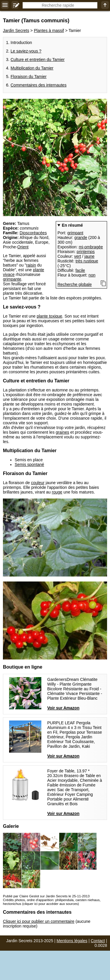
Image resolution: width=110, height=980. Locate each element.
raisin (31, 265)
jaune (89, 256)
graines (62, 432)
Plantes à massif (49, 30)
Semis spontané (29, 464)
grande (81, 238)
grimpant (75, 233)
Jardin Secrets (16, 30)
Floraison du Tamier (29, 77)
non (92, 275)
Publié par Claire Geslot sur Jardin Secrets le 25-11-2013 (46, 896)
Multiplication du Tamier (32, 68)
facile (80, 270)
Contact (98, 941)
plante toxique (49, 316)
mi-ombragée (91, 247)
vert (78, 256)
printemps (86, 252)
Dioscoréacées (33, 233)
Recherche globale (75, 284)
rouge (57, 492)
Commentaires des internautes (39, 85)
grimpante (12, 279)
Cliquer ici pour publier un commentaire (39, 921)
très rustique (87, 261)
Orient (23, 247)
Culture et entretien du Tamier (38, 60)
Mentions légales (72, 941)
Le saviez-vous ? (26, 51)
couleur (38, 483)
